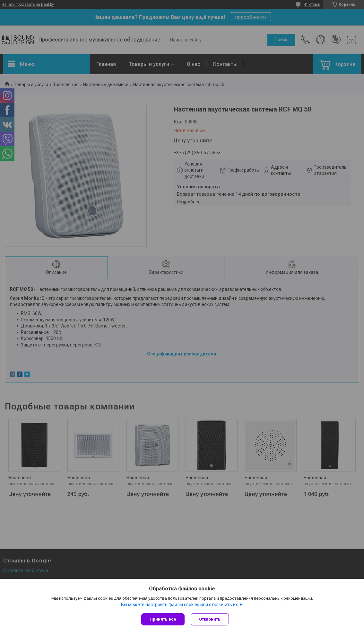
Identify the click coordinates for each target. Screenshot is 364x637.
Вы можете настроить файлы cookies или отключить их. (180, 605)
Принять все (163, 619)
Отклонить (210, 619)
